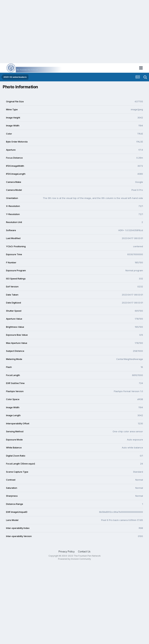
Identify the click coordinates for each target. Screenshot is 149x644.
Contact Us (84, 551)
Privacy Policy (67, 551)
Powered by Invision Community (74, 559)
